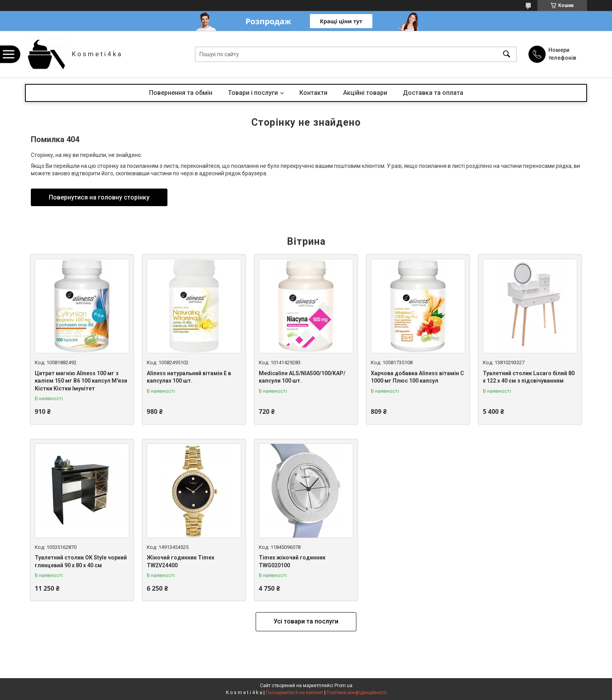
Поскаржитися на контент (294, 693)
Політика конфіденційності (357, 693)
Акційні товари (365, 93)
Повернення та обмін (181, 93)
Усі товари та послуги (306, 621)
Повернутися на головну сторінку (99, 197)
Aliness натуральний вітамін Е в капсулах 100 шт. (189, 377)
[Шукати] (507, 54)
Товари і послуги (253, 93)
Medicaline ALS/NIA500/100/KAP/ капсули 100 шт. (302, 377)
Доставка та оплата (433, 93)
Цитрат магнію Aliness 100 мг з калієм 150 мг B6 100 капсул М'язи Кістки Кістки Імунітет (81, 381)
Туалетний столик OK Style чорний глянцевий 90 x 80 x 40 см (81, 561)
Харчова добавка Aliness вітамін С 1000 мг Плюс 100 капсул (417, 377)
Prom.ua (343, 686)
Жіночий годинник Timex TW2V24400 (181, 561)
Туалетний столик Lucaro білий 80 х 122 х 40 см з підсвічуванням (529, 377)
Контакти (313, 93)
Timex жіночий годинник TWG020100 (292, 561)
